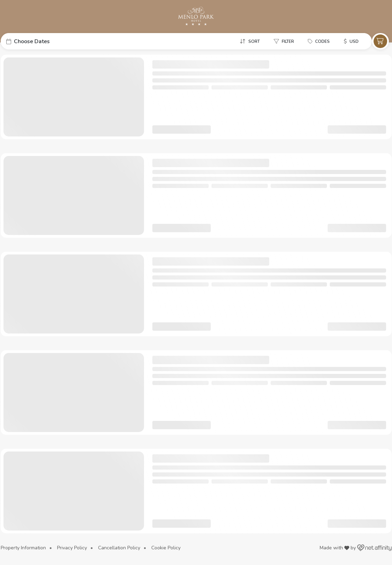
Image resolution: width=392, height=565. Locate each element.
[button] (53, 41)
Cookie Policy (166, 548)
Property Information (23, 548)
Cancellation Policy (119, 548)
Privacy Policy (72, 548)
